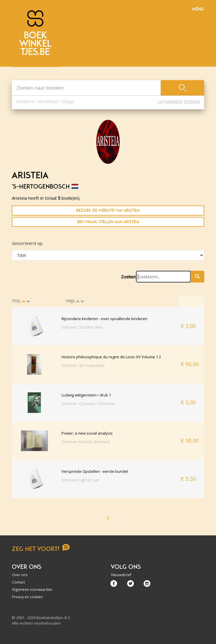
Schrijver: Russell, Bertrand (85, 442)
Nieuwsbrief (121, 575)
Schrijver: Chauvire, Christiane (88, 403)
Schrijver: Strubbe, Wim (82, 327)
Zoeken (128, 277)
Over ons (20, 575)
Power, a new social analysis (87, 433)
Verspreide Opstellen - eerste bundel (95, 471)
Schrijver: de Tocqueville (83, 365)
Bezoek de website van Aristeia (108, 210)
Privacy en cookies (27, 597)
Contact (19, 582)
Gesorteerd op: (28, 243)
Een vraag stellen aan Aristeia (108, 222)
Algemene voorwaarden (32, 590)
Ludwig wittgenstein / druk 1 (86, 395)
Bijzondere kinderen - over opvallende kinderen (104, 319)
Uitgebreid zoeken (179, 102)
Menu (198, 9)
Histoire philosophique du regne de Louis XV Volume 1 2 (111, 357)
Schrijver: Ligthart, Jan (80, 480)
